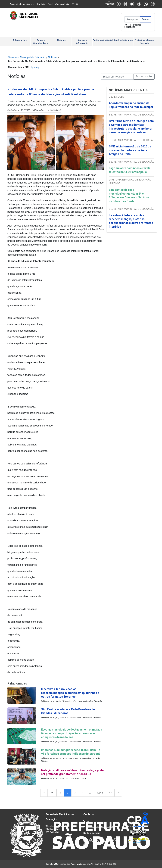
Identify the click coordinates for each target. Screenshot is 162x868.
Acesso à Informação (82, 42)
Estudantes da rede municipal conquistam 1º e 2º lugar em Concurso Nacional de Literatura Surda (129, 195)
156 (87, 821)
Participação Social (103, 40)
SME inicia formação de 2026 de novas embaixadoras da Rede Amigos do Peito (130, 150)
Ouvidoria (41, 4)
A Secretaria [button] (20, 40)
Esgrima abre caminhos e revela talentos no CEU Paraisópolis (130, 170)
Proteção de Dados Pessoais (144, 42)
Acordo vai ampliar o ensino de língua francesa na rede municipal (131, 105)
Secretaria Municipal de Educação (27, 57)
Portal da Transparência (58, 4)
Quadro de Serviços (123, 40)
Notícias (131, 27)
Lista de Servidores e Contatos (100, 826)
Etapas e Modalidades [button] (41, 42)
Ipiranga (36, 67)
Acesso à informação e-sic (22, 4)
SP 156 (75, 4)
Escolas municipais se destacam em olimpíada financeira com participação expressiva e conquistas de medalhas (72, 733)
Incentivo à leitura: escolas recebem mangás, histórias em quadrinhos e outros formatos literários (131, 221)
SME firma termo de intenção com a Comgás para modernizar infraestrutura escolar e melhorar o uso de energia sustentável (131, 127)
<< (52, 793)
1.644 (100, 793)
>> (110, 793)
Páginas (137, 25)
